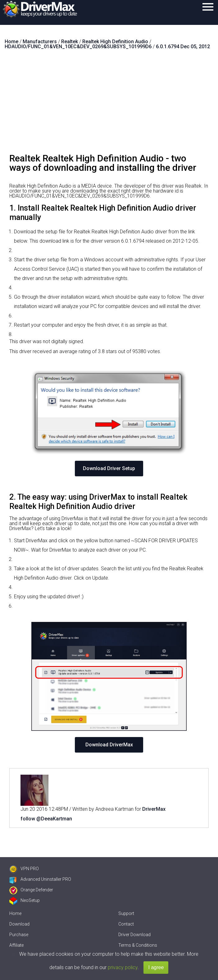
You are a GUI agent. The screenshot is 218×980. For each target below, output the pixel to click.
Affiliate (16, 945)
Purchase (19, 935)
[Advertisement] (109, 104)
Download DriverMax (109, 745)
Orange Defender (31, 890)
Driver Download (134, 935)
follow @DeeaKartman (46, 819)
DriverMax (154, 809)
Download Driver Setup (109, 468)
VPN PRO (24, 869)
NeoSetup (25, 900)
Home (15, 913)
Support (126, 913)
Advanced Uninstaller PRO (40, 879)
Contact (126, 924)
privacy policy (123, 967)
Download (19, 924)
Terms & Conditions (138, 945)
